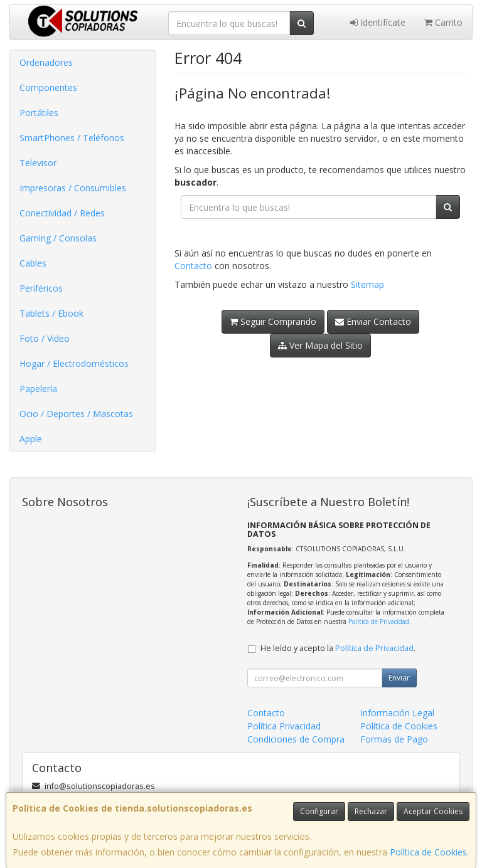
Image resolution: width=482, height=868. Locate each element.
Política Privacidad (284, 726)
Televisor (38, 163)
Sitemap (367, 284)
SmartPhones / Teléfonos (72, 138)
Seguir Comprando (273, 321)
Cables (33, 263)
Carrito (443, 22)
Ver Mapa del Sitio (320, 345)
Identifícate (378, 22)
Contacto (193, 266)
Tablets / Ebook (51, 313)
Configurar (319, 811)
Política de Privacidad (379, 622)
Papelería (38, 389)
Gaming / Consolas (58, 238)
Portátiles (39, 113)
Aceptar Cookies (433, 811)
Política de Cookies (428, 852)
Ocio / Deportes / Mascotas (76, 414)
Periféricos (41, 288)
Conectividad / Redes (62, 213)
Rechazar (371, 811)
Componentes (48, 87)
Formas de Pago (394, 739)
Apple (31, 439)
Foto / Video (45, 338)
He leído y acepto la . (338, 648)
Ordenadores (46, 62)
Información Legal (397, 713)
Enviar (399, 678)
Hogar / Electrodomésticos (74, 363)
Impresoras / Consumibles (73, 188)
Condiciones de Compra (296, 739)
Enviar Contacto (373, 321)
